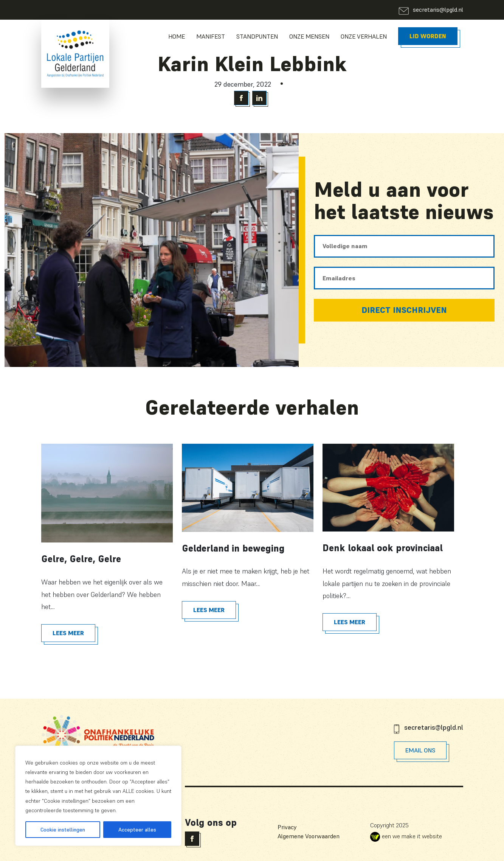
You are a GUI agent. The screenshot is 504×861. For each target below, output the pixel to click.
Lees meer (68, 633)
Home (177, 36)
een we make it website (406, 836)
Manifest (211, 36)
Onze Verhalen (364, 36)
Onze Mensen (309, 36)
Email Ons (420, 750)
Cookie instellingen (63, 830)
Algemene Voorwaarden (309, 836)
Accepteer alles (137, 830)
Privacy (287, 827)
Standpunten (257, 36)
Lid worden (428, 36)
